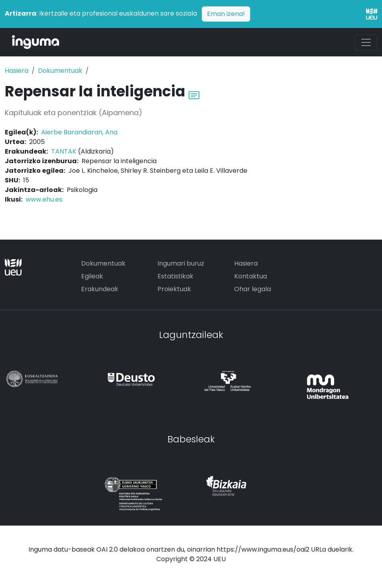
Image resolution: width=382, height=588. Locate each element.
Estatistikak (175, 276)
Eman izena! (226, 14)
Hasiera (17, 71)
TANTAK (64, 151)
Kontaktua (251, 276)
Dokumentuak (60, 71)
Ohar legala (253, 289)
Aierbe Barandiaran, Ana (79, 132)
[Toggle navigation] (366, 42)
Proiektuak (174, 289)
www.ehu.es (44, 199)
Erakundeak (100, 289)
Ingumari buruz (181, 263)
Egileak (92, 276)
